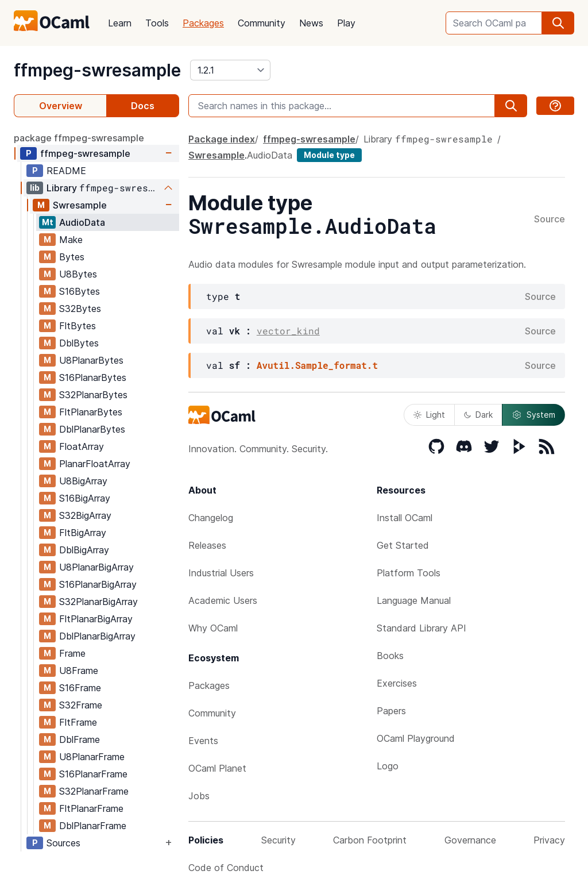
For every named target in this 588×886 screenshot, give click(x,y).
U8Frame (79, 671)
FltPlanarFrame (91, 808)
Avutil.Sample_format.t (317, 365)
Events (203, 741)
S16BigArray (85, 498)
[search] (558, 23)
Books (390, 656)
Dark (478, 415)
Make (71, 240)
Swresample (80, 205)
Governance (470, 840)
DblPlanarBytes (92, 429)
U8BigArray (83, 481)
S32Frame (81, 705)
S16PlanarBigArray (98, 584)
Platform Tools (409, 573)
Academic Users (223, 600)
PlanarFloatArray (95, 464)
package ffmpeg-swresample (79, 138)
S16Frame (80, 688)
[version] (230, 70)
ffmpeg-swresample (97, 70)
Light (429, 415)
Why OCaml (213, 628)
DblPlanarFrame (93, 826)
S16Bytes (80, 291)
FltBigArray (83, 533)
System (533, 415)
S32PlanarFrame (94, 791)
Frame (72, 653)
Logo (388, 766)
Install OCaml (405, 518)
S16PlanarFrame (93, 774)
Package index (222, 139)
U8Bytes (78, 274)
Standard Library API (421, 628)
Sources (63, 843)
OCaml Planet (217, 768)
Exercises (397, 683)
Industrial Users (221, 573)
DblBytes (79, 343)
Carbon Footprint (370, 840)
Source (550, 219)
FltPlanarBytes (91, 412)
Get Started (403, 545)
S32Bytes (80, 309)
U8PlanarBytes (91, 360)
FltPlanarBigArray (96, 619)
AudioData (82, 222)
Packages (203, 23)
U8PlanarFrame (92, 757)
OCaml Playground (416, 738)
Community (262, 23)
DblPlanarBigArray (97, 636)
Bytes (72, 257)
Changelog (211, 518)
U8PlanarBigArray (96, 567)
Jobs (199, 796)
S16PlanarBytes (93, 377)
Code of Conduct (226, 868)
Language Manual (414, 600)
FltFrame (78, 722)
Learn (120, 23)
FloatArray (82, 446)
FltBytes (78, 326)
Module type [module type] (329, 155)
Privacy (549, 840)
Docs (143, 106)
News (311, 23)
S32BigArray (85, 515)
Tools (157, 23)
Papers (391, 711)
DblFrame (80, 739)
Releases (207, 545)
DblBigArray (84, 550)
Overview (61, 106)
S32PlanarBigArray (98, 602)
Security (278, 840)
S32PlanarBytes (93, 395)
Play (346, 23)
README (66, 171)
